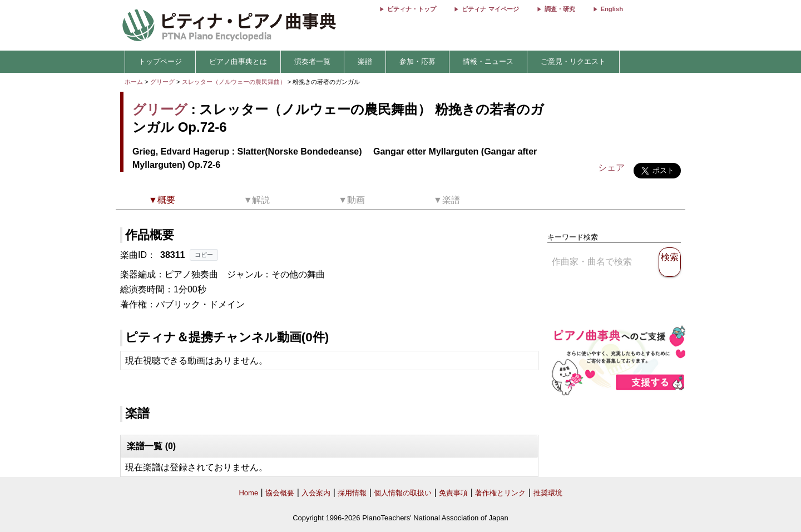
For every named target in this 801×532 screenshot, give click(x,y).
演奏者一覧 (312, 61)
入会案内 (316, 493)
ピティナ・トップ (412, 9)
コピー (204, 255)
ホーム (134, 82)
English (612, 9)
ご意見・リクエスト (573, 61)
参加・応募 (417, 61)
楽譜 (365, 61)
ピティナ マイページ (490, 9)
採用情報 (352, 493)
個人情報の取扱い (403, 493)
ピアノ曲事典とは (238, 61)
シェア (611, 168)
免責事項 (453, 493)
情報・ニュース (488, 61)
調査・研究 (560, 9)
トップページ (160, 61)
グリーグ (162, 82)
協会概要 (280, 493)
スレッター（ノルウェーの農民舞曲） (235, 82)
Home (248, 493)
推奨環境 (548, 493)
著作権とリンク (500, 493)
